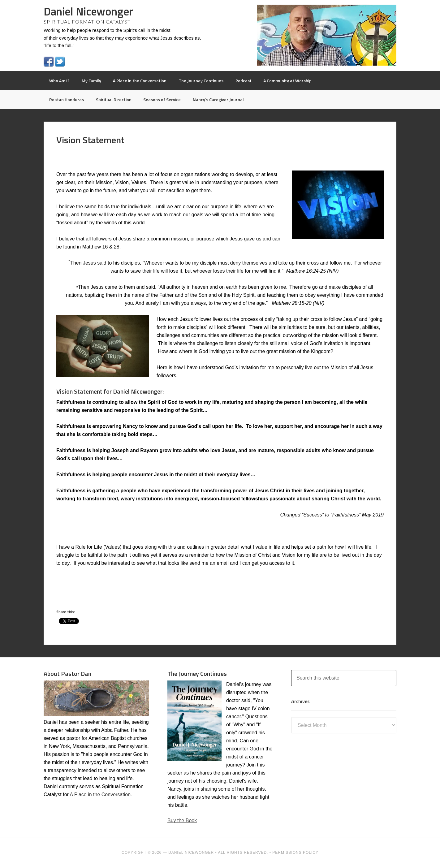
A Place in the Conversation (100, 795)
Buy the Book (182, 820)
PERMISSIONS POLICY (295, 853)
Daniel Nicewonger (88, 11)
